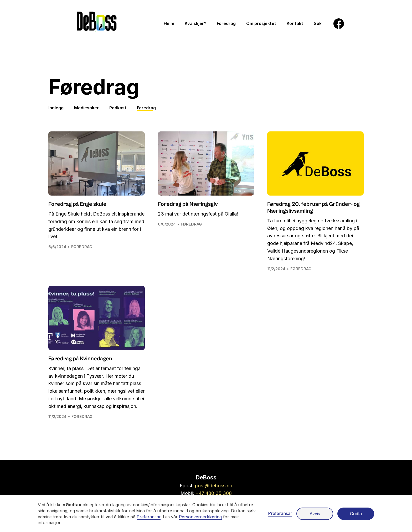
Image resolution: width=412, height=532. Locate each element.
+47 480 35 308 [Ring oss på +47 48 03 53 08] (214, 493)
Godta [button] (356, 514)
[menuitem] (169, 24)
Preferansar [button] (149, 517)
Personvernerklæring (200, 517)
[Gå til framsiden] (97, 24)
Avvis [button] (315, 514)
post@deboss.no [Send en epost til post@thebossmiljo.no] (214, 486)
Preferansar (280, 513)
